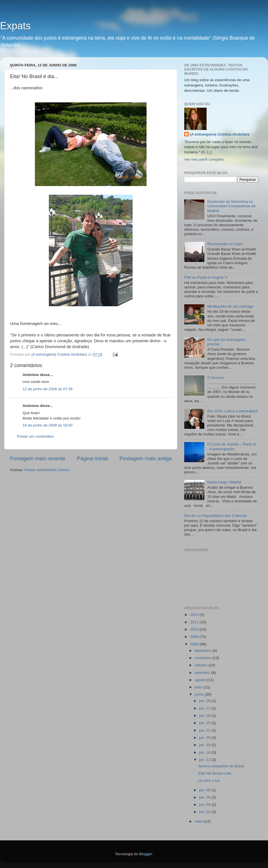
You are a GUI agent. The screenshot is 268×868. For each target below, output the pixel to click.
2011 (195, 622)
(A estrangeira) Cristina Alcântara (220, 134)
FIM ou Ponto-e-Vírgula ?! (206, 277)
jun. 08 (205, 790)
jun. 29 (205, 701)
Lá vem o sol (209, 781)
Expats (15, 26)
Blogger (146, 854)
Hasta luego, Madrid (224, 482)
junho (200, 694)
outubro (202, 665)
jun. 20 (205, 738)
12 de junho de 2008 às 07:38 (48, 389)
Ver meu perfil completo (204, 159)
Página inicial (92, 458)
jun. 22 (205, 730)
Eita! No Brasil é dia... (216, 773)
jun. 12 (205, 760)
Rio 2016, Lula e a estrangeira (232, 411)
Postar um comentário (35, 436)
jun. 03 (205, 812)
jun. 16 (205, 752)
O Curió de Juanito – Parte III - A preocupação (232, 446)
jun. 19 (205, 745)
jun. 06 (205, 797)
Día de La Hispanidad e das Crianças (216, 516)
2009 (195, 637)
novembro (204, 658)
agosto (201, 680)
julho (199, 687)
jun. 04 (205, 805)
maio (199, 821)
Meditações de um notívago (230, 306)
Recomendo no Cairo (225, 244)
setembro (203, 673)
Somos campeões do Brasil (221, 766)
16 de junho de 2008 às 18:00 (48, 425)
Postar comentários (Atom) (47, 470)
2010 (195, 629)
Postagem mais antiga (146, 458)
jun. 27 (205, 708)
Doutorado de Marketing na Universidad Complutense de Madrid (231, 206)
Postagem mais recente (37, 458)
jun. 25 (205, 723)
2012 (195, 615)
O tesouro (215, 378)
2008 (195, 644)
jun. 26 (205, 716)
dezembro (204, 651)
